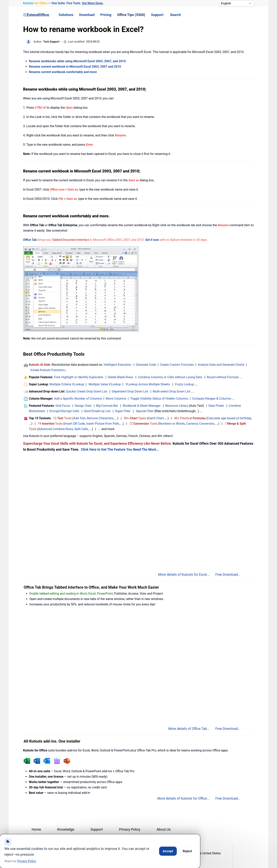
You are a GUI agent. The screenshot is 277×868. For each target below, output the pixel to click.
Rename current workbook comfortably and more (63, 72)
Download (87, 15)
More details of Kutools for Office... (183, 798)
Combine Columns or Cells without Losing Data (170, 377)
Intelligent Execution (117, 365)
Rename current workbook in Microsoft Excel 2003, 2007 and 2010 (75, 67)
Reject (187, 851)
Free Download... (228, 575)
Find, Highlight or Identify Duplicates (78, 377)
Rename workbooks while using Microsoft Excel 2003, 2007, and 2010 (77, 61)
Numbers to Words (172, 424)
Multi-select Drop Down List (171, 391)
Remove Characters (100, 418)
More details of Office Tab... (189, 729)
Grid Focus (63, 406)
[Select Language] (237, 3)
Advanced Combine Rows (56, 429)
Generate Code (146, 365)
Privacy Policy (130, 829)
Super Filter (123, 411)
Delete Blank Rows (121, 377)
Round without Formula (223, 377)
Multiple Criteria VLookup (67, 384)
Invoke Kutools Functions (48, 370)
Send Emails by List (97, 411)
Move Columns (116, 399)
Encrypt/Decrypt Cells (64, 411)
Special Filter (145, 411)
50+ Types (135, 418)
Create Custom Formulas (177, 365)
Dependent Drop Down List (130, 391)
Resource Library (177, 406)
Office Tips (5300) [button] (131, 15)
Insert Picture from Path (103, 424)
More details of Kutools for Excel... (184, 575)
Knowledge (66, 829)
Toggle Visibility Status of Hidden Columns (159, 399)
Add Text (80, 418)
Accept (168, 851)
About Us (164, 829)
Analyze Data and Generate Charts (221, 365)
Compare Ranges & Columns (212, 399)
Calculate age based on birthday (229, 418)
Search (175, 15)
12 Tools (62, 418)
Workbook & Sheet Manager (141, 406)
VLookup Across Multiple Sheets (148, 384)
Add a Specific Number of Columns (78, 399)
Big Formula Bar (107, 406)
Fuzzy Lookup (185, 384)
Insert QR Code (75, 424)
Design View (83, 406)
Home (36, 829)
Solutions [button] (66, 15)
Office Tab (30, 240)
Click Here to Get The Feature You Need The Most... (120, 450)
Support (157, 15)
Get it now (152, 240)
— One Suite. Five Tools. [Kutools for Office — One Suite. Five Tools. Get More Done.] (63, 3)
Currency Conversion (200, 424)
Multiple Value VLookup (105, 384)
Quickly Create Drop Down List (87, 391)
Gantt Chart (156, 418)
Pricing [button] (106, 15)
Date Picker (216, 406)
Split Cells (81, 429)
